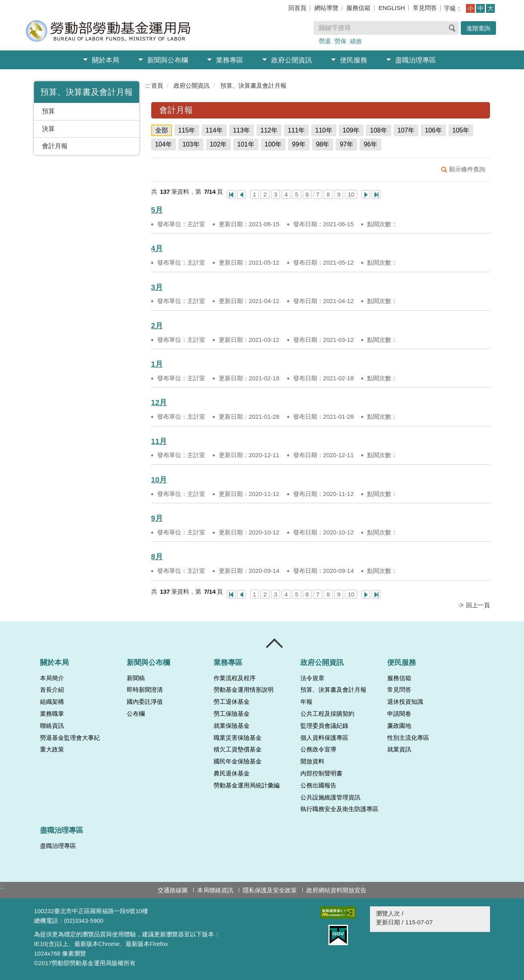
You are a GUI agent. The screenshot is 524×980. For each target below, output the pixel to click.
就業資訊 (399, 749)
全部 (162, 130)
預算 (48, 111)
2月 (157, 326)
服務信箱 (358, 8)
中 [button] (481, 8)
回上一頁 (478, 605)
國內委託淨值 (145, 702)
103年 (191, 144)
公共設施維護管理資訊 (330, 797)
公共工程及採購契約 (327, 714)
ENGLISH (392, 8)
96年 (370, 144)
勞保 (340, 41)
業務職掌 (52, 714)
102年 (219, 144)
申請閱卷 (399, 714)
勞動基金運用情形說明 (244, 690)
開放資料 (312, 761)
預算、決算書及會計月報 (253, 85)
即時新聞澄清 (145, 690)
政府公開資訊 (292, 60)
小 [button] (471, 8)
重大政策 (52, 749)
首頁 (157, 85)
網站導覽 (326, 8)
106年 (433, 130)
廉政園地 (399, 726)
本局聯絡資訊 (215, 890)
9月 (157, 518)
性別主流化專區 (408, 738)
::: (148, 85)
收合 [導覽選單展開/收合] (275, 643)
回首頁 (297, 8)
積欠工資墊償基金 (238, 749)
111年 (297, 130)
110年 (324, 130)
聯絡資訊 (52, 726)
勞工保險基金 (232, 714)
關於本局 (106, 60)
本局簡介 (52, 678)
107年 (406, 130)
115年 (187, 130)
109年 (351, 130)
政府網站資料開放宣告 (336, 890)
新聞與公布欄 (168, 60)
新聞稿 (136, 678)
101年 (246, 144)
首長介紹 (52, 690)
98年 (323, 144)
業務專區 (230, 60)
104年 (164, 144)
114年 (214, 130)
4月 (157, 248)
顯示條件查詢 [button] (467, 169)
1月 (157, 364)
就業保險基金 (232, 726)
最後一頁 (376, 195)
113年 (242, 130)
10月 (159, 480)
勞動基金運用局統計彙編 (247, 785)
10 (351, 194)
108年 (379, 130)
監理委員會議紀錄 (324, 726)
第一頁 (231, 195)
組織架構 (52, 702)
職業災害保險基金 (238, 738)
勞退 (325, 41)
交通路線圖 (173, 890)
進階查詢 (478, 28)
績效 (356, 41)
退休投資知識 (405, 702)
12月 (159, 403)
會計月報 (55, 146)
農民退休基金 (232, 773)
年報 (306, 702)
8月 (157, 557)
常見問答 (425, 8)
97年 (346, 144)
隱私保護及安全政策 (270, 890)
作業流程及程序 (235, 678)
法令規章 (312, 678)
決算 (48, 129)
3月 (157, 287)
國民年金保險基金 (238, 761)
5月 (157, 210)
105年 (461, 130)
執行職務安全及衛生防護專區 (339, 809)
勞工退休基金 (232, 702)
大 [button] (491, 8)
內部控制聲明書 (321, 773)
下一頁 (366, 195)
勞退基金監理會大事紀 (70, 738)
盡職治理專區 (416, 60)
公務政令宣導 (318, 749)
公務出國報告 (318, 785)
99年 (299, 144)
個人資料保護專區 (324, 738)
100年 (273, 144)
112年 (269, 130)
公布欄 (136, 714)
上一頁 (242, 195)
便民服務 (354, 60)
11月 (159, 441)
